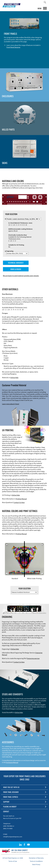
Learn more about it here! (11, 404)
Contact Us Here (19, 502)
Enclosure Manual (12, 762)
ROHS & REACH (16, 269)
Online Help (14, 378)
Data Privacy (36, 864)
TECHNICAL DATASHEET (16, 263)
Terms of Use (13, 861)
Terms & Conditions (36, 861)
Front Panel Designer (13, 47)
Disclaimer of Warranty (36, 858)
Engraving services (33, 658)
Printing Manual (21, 499)
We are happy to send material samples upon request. (21, 276)
